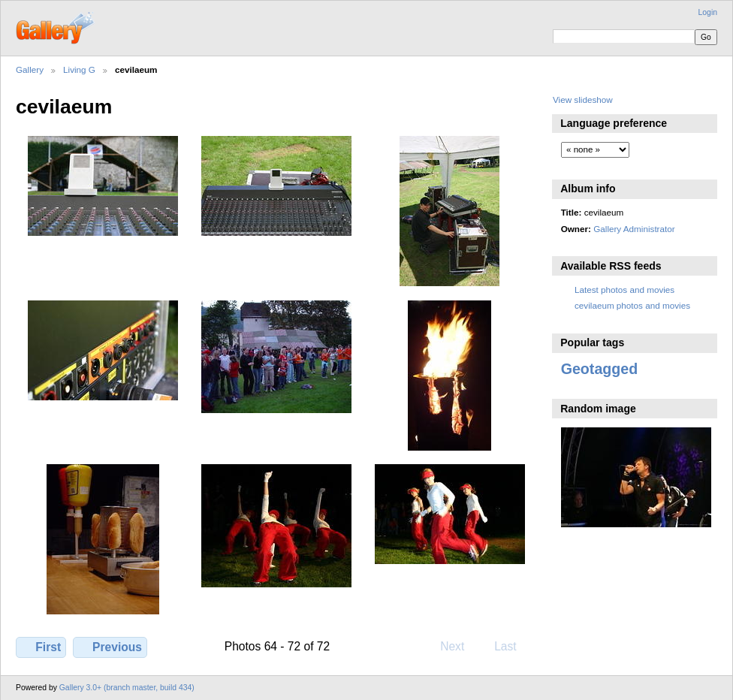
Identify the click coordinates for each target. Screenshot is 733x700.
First (41, 647)
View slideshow (583, 100)
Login (708, 12)
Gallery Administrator (634, 229)
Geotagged (600, 369)
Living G (79, 69)
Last (513, 646)
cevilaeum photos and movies (632, 305)
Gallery (30, 69)
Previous (110, 647)
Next (459, 646)
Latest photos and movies (624, 290)
